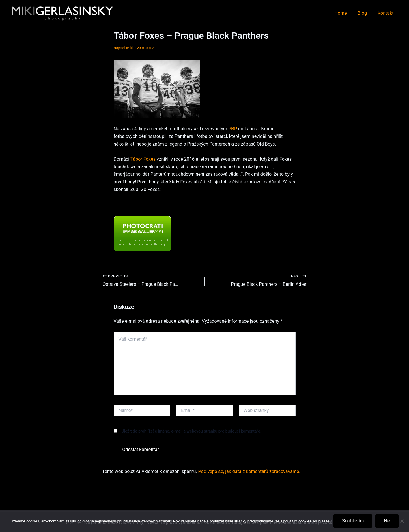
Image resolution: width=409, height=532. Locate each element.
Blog (365, 13)
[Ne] (402, 521)
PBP (233, 129)
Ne (387, 521)
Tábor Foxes (143, 159)
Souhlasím (353, 521)
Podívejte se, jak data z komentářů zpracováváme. (249, 471)
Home (344, 13)
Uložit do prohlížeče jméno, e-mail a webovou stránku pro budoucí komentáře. (191, 431)
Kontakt (386, 13)
